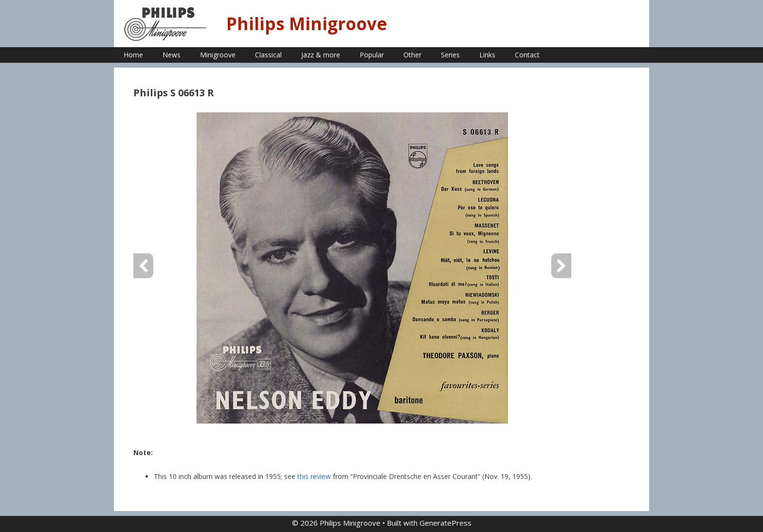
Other (412, 55)
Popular (372, 55)
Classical (268, 55)
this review (314, 476)
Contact (527, 55)
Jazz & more (321, 55)
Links (487, 55)
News (172, 55)
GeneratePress (445, 523)
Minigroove (218, 55)
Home (133, 55)
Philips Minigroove (307, 24)
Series (450, 55)
